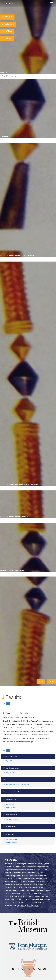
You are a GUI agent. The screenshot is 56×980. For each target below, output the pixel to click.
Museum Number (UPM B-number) (14, 516)
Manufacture (9, 807)
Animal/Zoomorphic (11, 819)
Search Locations (8, 24)
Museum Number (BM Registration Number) (19, 484)
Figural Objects (10, 761)
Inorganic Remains (11, 839)
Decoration (9, 804)
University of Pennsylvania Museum (16, 785)
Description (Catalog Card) (13, 570)
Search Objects (7, 17)
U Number (4, 136)
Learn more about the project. (28, 905)
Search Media (7, 31)
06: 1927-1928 (10, 773)
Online (7, 4)
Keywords (5, 72)
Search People (7, 38)
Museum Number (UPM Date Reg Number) (17, 255)
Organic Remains (10, 842)
